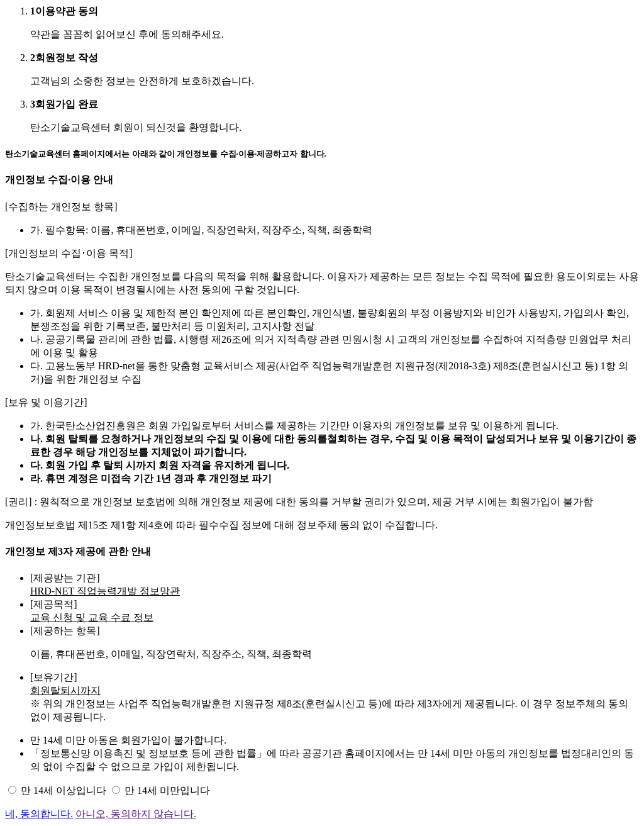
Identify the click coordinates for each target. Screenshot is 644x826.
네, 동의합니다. (39, 814)
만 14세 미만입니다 (167, 790)
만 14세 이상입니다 (64, 790)
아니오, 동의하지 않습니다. (136, 814)
